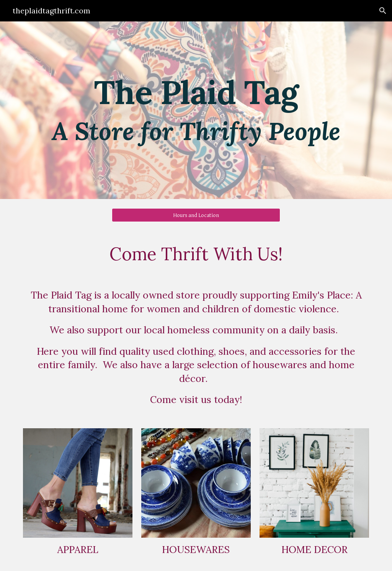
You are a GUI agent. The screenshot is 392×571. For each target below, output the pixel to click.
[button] (383, 11)
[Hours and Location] (196, 215)
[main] (196, 110)
